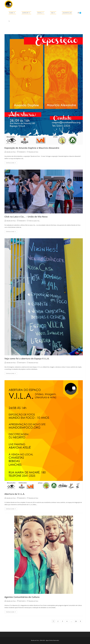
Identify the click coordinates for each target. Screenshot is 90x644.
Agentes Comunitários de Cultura (22, 597)
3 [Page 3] (62, 621)
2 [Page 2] (58, 621)
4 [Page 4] (67, 621)
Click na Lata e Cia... (35, 221)
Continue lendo (12, 163)
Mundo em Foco (11, 152)
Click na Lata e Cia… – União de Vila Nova (26, 217)
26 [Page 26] (76, 621)
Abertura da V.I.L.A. (15, 494)
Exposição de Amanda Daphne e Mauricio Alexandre (32, 148)
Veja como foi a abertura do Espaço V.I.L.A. (27, 358)
